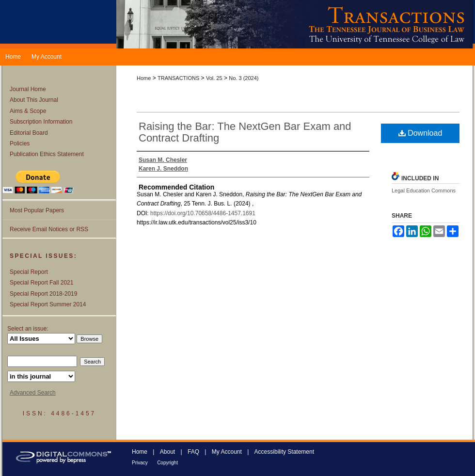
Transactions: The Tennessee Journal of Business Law (296, 24)
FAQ (193, 452)
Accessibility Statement (284, 452)
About (167, 452)
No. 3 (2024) (244, 78)
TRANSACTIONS (178, 78)
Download (420, 133)
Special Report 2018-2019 (43, 294)
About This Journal (34, 100)
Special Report (29, 272)
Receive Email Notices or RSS (49, 229)
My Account (227, 452)
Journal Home (28, 89)
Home (144, 78)
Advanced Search (33, 393)
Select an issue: (28, 329)
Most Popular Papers (37, 210)
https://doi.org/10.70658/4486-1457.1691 (203, 213)
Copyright (167, 463)
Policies (20, 143)
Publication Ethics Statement (47, 154)
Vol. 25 (214, 78)
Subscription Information (41, 122)
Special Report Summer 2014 (48, 304)
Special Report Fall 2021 (41, 283)
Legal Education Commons (424, 190)
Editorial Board (29, 133)
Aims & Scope (28, 111)
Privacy (140, 463)
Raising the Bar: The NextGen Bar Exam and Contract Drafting (245, 132)
